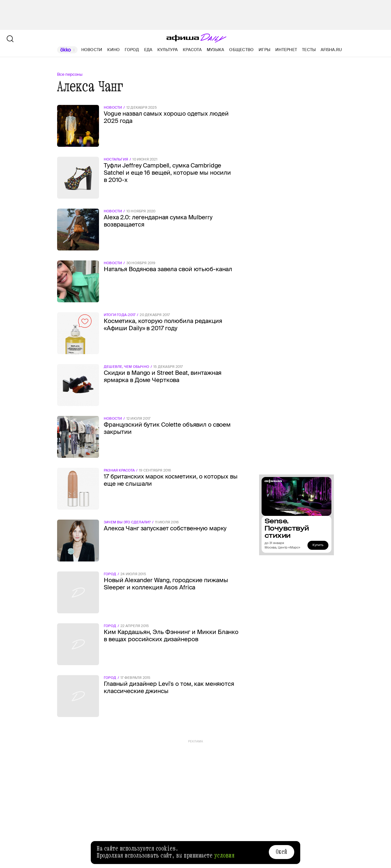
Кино (113, 50)
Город (132, 50)
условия (224, 856)
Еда (148, 50)
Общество (241, 50)
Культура (168, 50)
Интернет (286, 50)
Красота (192, 50)
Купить (318, 545)
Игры (264, 50)
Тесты (309, 50)
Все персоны (70, 74)
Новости (92, 50)
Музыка (215, 50)
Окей (282, 852)
